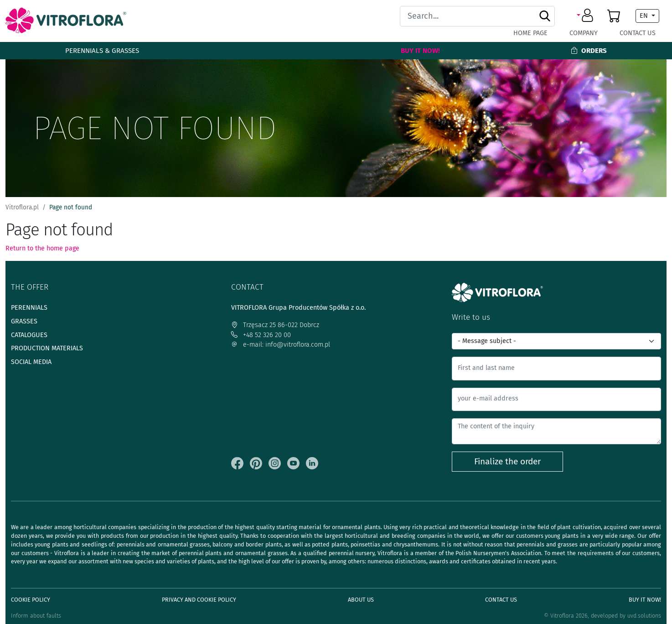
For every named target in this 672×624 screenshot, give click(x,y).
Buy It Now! (420, 51)
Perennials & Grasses (102, 51)
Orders (589, 51)
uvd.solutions (644, 616)
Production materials (47, 348)
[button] (587, 16)
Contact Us (638, 33)
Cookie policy (31, 600)
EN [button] (645, 16)
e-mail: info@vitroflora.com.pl (281, 345)
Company (584, 33)
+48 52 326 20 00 (261, 335)
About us (361, 600)
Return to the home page (42, 248)
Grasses (24, 321)
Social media (31, 362)
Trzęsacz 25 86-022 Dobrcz (275, 325)
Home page (530, 33)
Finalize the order (507, 461)
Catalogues (29, 335)
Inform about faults (36, 616)
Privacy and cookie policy (199, 600)
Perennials (29, 308)
